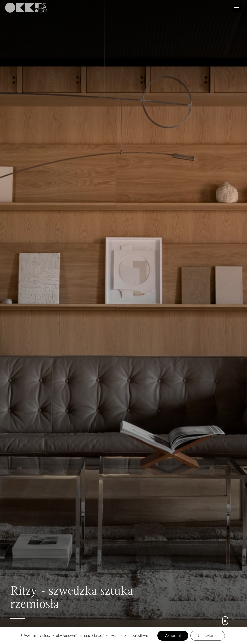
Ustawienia (208, 636)
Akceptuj (173, 636)
